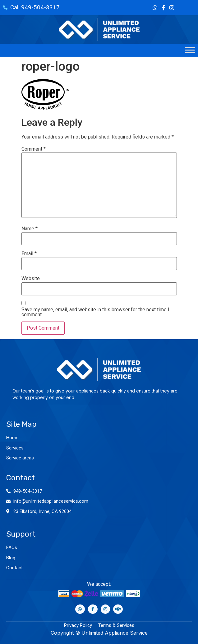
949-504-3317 (28, 491)
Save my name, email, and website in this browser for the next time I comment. (95, 312)
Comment (34, 149)
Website (31, 279)
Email (29, 254)
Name (30, 229)
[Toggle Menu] (190, 50)
